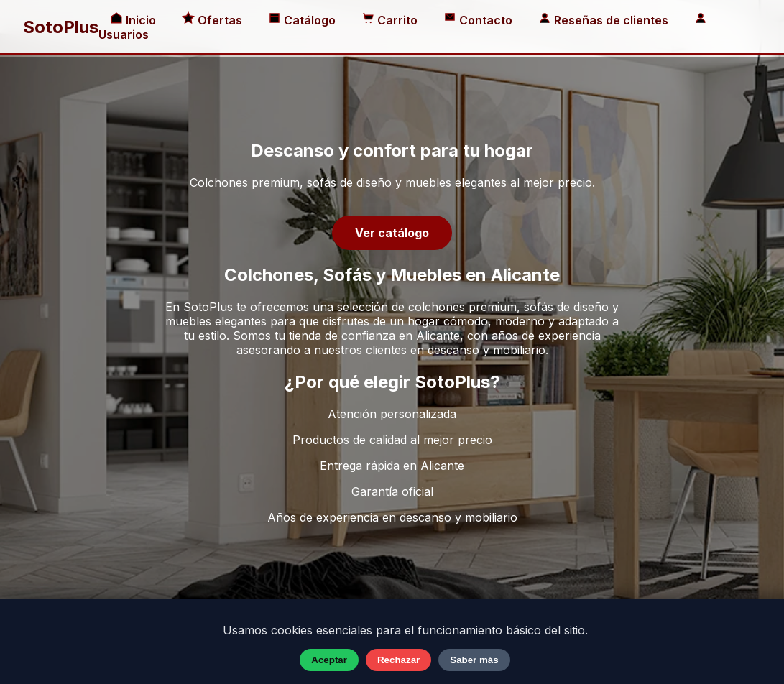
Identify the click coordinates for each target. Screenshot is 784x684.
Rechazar (398, 660)
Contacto (479, 20)
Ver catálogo (392, 233)
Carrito (391, 20)
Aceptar (329, 660)
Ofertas (213, 20)
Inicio (134, 20)
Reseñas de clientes (605, 20)
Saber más (474, 660)
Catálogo (303, 20)
